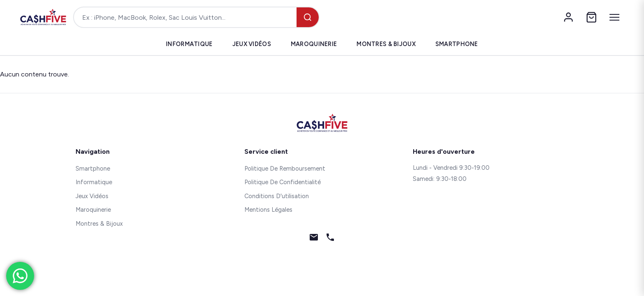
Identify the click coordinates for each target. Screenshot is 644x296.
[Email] (314, 239)
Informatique (189, 44)
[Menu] (614, 17)
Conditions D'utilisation (277, 196)
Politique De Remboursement (285, 169)
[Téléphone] (330, 239)
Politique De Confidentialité (283, 182)
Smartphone (457, 44)
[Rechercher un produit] (185, 17)
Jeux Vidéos (252, 44)
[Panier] (591, 17)
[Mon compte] (568, 17)
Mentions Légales (268, 210)
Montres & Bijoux (386, 44)
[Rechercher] (308, 17)
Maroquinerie (314, 44)
